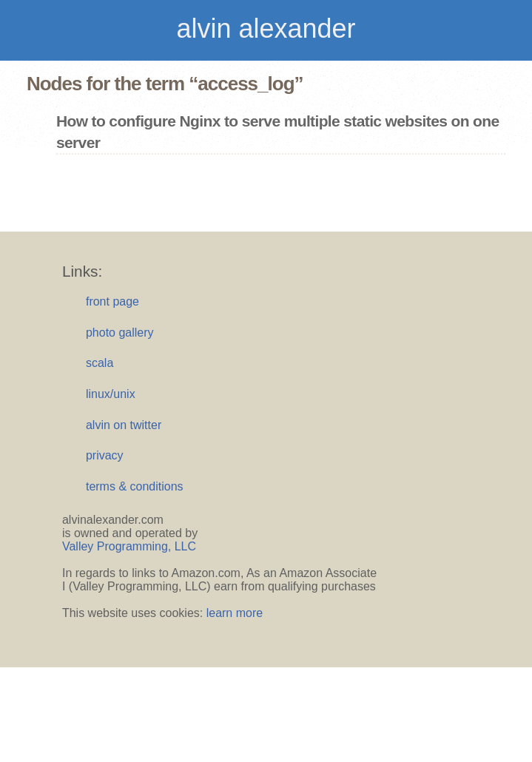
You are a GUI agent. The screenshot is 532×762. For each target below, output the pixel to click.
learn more (235, 613)
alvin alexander (266, 28)
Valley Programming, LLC (129, 546)
